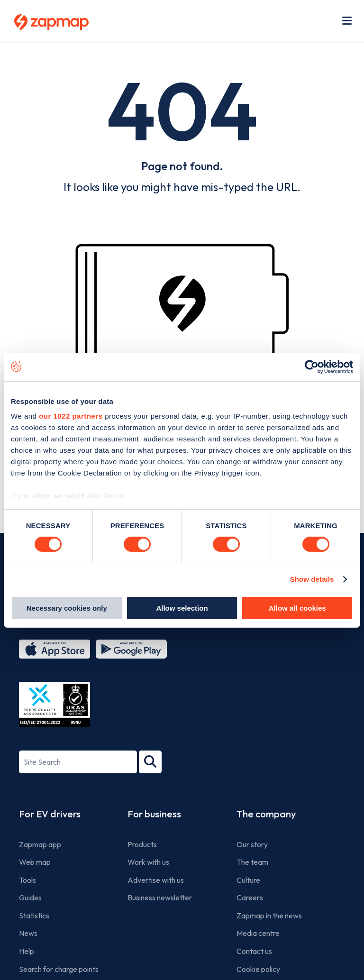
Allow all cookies (297, 608)
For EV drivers (50, 814)
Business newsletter (160, 898)
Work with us (148, 862)
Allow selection (182, 608)
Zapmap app (40, 844)
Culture (248, 880)
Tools (27, 880)
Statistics (34, 916)
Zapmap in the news (269, 916)
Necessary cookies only (67, 608)
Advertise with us (156, 880)
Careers (250, 898)
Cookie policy (258, 969)
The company (266, 814)
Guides (30, 898)
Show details (312, 579)
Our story (252, 844)
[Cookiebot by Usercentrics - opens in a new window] (312, 366)
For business (154, 814)
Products (142, 844)
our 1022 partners (71, 416)
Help (27, 951)
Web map (35, 862)
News (28, 933)
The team (252, 862)
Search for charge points (59, 969)
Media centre (258, 933)
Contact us (254, 951)
